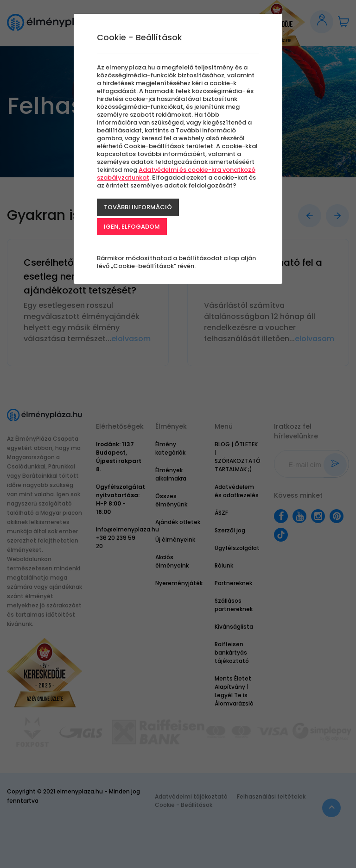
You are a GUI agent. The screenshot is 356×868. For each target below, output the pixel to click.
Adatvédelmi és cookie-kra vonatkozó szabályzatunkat (176, 174)
